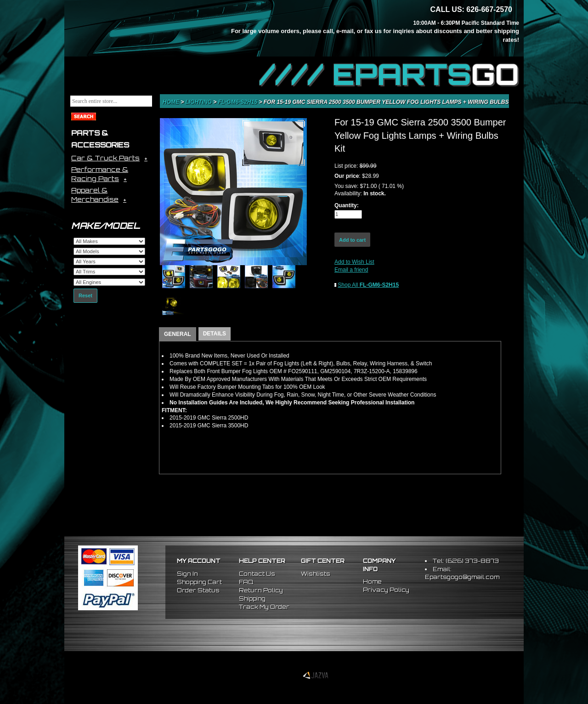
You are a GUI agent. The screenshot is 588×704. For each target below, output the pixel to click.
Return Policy (261, 590)
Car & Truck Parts (105, 158)
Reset (85, 295)
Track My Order (264, 607)
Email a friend (351, 270)
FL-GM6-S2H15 (239, 102)
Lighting (200, 102)
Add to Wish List (354, 262)
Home (172, 102)
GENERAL (178, 334)
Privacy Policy (386, 590)
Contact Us (257, 574)
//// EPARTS (389, 74)
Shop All (368, 285)
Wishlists (316, 574)
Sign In (187, 574)
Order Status (198, 590)
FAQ (246, 582)
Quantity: (347, 205)
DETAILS (215, 334)
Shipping (252, 599)
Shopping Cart (199, 582)
